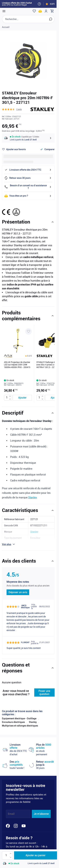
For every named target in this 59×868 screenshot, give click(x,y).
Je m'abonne (41, 814)
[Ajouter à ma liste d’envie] (14, 149)
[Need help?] (39, 4)
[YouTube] (24, 826)
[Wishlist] (34, 11)
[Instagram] (16, 826)
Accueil (6, 27)
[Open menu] (4, 11)
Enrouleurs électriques (13, 722)
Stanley (32, 497)
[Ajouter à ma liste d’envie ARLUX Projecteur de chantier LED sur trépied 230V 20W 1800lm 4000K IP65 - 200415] (29, 331)
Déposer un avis (18, 592)
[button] (12, 109)
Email (11, 814)
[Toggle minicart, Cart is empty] (52, 11)
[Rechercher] (51, 19)
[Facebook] (8, 826)
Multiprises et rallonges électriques (20, 726)
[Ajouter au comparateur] (47, 149)
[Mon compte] (46, 11)
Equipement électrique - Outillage (19, 718)
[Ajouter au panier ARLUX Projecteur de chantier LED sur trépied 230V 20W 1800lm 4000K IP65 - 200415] (22, 398)
